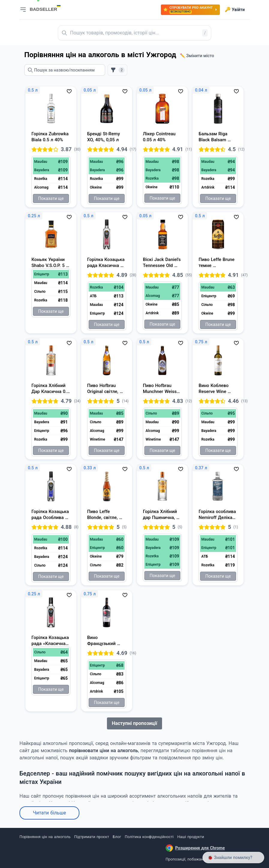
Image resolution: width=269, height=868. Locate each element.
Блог (117, 837)
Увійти (235, 10)
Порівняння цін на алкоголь (45, 837)
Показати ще (51, 198)
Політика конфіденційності (149, 837)
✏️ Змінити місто (197, 56)
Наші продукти (191, 837)
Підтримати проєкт (92, 837)
